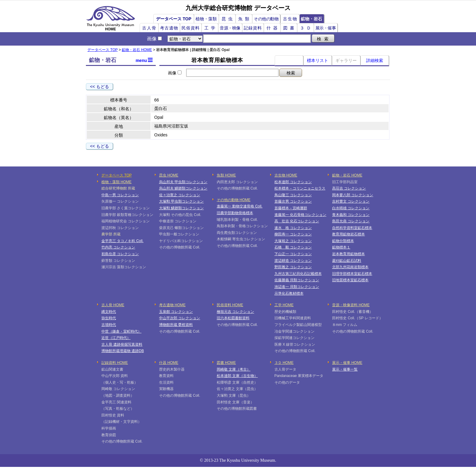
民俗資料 (191, 28)
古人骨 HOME (113, 305)
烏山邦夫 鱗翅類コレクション (183, 188)
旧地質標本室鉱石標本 (350, 280)
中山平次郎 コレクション (180, 318)
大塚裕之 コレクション (293, 241)
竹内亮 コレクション (118, 247)
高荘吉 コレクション (349, 188)
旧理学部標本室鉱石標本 (352, 274)
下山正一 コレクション (293, 254)
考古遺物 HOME (172, 305)
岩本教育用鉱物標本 (348, 254)
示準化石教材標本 (289, 293)
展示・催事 (326, 28)
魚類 (245, 19)
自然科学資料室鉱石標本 (352, 228)
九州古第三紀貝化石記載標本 (298, 274)
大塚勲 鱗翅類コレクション (181, 208)
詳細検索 (375, 60)
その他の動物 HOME (234, 200)
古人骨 (149, 28)
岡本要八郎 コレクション (353, 195)
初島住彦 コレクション (120, 254)
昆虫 (228, 19)
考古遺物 (169, 28)
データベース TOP (174, 19)
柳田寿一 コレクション (293, 234)
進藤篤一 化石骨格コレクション (300, 215)
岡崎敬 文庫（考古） (234, 369)
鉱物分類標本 (343, 241)
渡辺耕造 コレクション (293, 261)
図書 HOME (226, 363)
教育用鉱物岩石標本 (348, 234)
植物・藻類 (206, 19)
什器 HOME (169, 363)
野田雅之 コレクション (293, 267)
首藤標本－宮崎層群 (291, 208)
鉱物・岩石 (311, 19)
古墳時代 (109, 325)
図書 (290, 28)
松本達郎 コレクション (293, 182)
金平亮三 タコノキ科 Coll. (122, 241)
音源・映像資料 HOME (351, 305)
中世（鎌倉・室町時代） (121, 331)
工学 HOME (284, 305)
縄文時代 (109, 312)
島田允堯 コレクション (351, 221)
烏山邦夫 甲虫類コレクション (183, 182)
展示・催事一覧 (345, 369)
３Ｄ (307, 28)
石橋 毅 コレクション (293, 247)
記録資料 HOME (115, 363)
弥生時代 (109, 318)
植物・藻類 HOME (116, 182)
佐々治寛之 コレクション (180, 195)
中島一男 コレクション (120, 195)
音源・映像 (230, 28)
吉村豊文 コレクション (351, 201)
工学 (211, 28)
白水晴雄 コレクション (351, 208)
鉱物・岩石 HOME (137, 50)
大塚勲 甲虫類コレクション (181, 201)
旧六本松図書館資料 (233, 318)
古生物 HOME (286, 175)
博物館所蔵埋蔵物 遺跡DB (123, 351)
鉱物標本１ (341, 247)
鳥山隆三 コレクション (293, 195)
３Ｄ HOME (284, 363)
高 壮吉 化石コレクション (297, 221)
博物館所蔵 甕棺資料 (176, 325)
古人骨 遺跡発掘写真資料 (122, 344)
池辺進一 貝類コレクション (297, 287)
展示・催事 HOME (347, 363)
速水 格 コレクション (293, 228)
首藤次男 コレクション (293, 201)
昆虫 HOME (169, 175)
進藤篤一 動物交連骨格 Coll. (240, 206)
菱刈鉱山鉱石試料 (347, 261)
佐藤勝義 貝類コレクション (297, 280)
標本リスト (318, 60)
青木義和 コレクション (351, 215)
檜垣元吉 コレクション (235, 312)
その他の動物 (266, 19)
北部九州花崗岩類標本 (350, 267)
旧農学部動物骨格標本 (235, 213)
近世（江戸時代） (116, 338)
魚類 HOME (226, 175)
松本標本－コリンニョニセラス (300, 188)
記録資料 (253, 28)
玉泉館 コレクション (176, 312)
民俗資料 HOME (230, 305)
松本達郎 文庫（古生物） (237, 376)
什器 (273, 28)
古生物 (290, 19)
